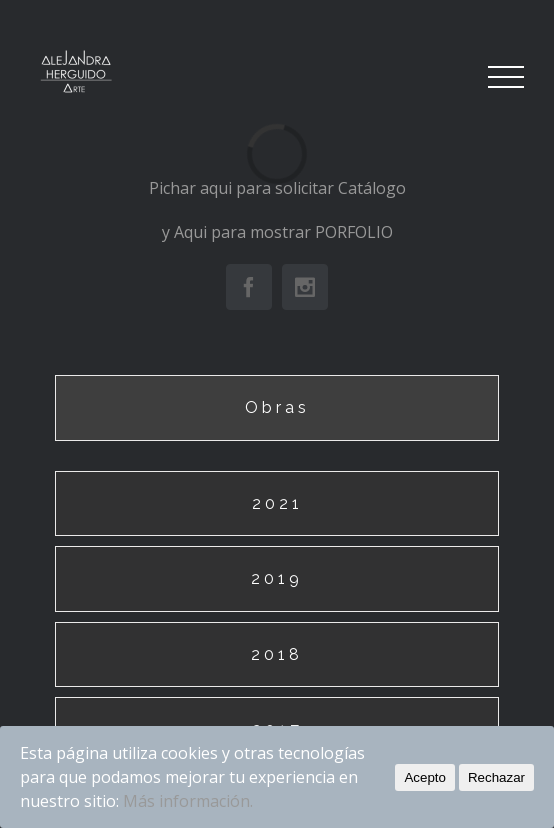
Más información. (188, 801)
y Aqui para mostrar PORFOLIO (277, 232)
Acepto (425, 777)
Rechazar (496, 777)
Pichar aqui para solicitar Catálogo (277, 188)
